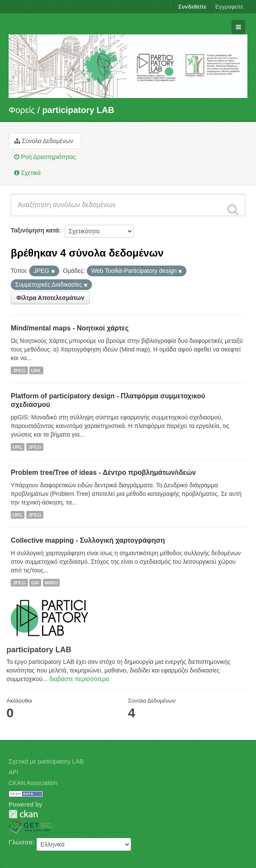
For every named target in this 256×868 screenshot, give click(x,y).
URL (36, 370)
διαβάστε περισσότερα (79, 679)
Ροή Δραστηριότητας (45, 157)
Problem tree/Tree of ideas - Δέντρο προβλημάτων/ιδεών (103, 472)
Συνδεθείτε (192, 7)
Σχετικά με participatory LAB (46, 761)
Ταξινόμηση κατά (35, 230)
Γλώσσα (21, 842)
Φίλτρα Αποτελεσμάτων (50, 298)
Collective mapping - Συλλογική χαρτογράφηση (88, 540)
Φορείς (22, 110)
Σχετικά (27, 173)
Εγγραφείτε (229, 7)
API (14, 772)
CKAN (23, 814)
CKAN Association (33, 783)
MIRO (51, 583)
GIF (35, 583)
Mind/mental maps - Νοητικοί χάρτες (70, 328)
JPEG (19, 370)
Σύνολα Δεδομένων (44, 141)
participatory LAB (78, 110)
